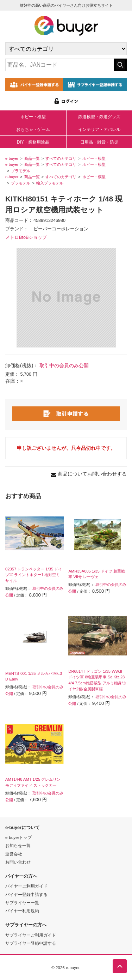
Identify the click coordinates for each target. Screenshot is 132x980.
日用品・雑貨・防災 (99, 142)
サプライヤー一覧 (22, 903)
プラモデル (21, 171)
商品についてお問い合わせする (92, 474)
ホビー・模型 (33, 117)
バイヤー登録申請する (26, 894)
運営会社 (14, 854)
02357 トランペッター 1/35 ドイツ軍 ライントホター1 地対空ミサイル (34, 575)
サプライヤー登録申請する (31, 943)
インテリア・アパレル (99, 129)
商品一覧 (32, 158)
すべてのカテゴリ (61, 158)
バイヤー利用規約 (22, 911)
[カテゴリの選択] (66, 49)
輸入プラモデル (50, 183)
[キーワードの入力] (60, 65)
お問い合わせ (18, 862)
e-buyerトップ (18, 837)
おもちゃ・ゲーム (33, 129)
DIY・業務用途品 (33, 142)
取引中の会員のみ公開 (64, 365)
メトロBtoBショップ (26, 237)
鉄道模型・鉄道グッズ (99, 117)
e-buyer (12, 158)
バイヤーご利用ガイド (26, 886)
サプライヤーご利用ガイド (31, 935)
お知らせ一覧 (18, 845)
